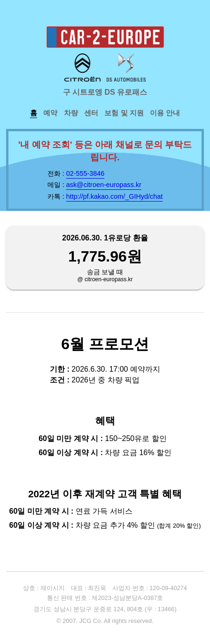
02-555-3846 (86, 173)
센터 (91, 113)
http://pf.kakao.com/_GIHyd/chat (115, 196)
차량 (71, 113)
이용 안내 (165, 113)
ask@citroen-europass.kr (104, 185)
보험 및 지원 (124, 113)
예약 (50, 113)
